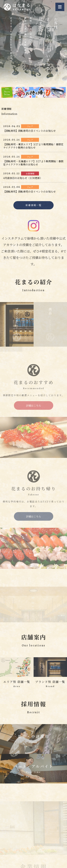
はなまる (22, 7)
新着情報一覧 (34, 205)
